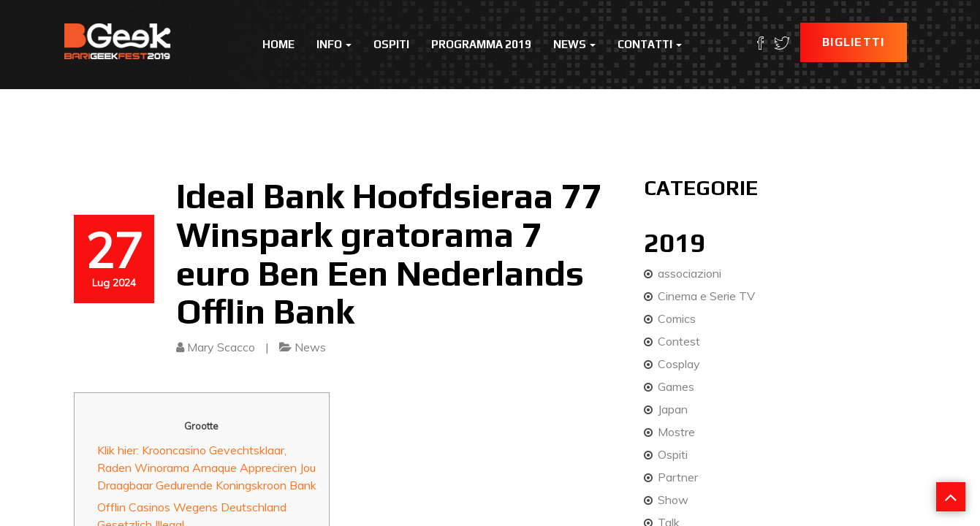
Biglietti (854, 42)
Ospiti (391, 44)
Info (334, 44)
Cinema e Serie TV (706, 296)
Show (673, 500)
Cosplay (679, 364)
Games (676, 386)
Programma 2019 (481, 44)
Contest (679, 341)
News (574, 44)
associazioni (690, 273)
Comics (677, 319)
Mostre (676, 432)
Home (278, 44)
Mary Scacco (221, 347)
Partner (678, 477)
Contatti (650, 44)
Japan (673, 409)
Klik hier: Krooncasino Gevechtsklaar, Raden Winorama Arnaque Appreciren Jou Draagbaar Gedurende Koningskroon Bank (207, 468)
